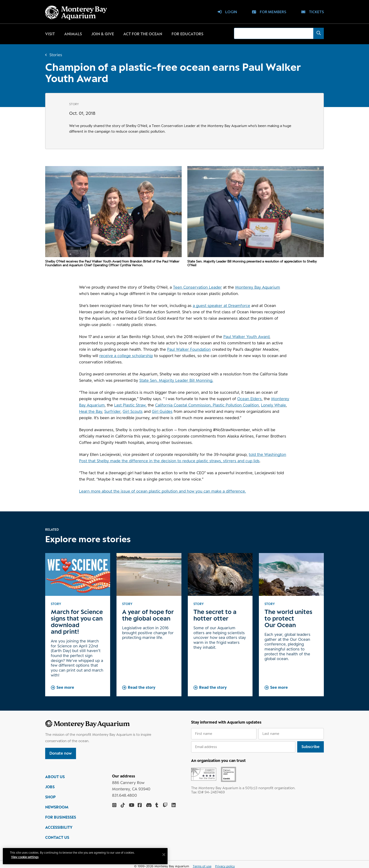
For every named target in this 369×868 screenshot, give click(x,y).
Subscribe (311, 747)
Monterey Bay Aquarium (258, 287)
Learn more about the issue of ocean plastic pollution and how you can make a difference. (162, 491)
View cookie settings (26, 857)
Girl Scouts (133, 411)
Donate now (61, 753)
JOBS (50, 787)
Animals (73, 34)
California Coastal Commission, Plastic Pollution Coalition (207, 405)
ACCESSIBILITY (59, 828)
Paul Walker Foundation (189, 349)
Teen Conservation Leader (197, 287)
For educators (187, 34)
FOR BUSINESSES (61, 818)
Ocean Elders (249, 399)
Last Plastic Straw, (130, 405)
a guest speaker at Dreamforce (221, 306)
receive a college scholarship (126, 356)
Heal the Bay (91, 411)
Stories (56, 55)
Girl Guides (162, 411)
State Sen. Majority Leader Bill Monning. (176, 380)
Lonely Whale (273, 405)
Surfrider (112, 411)
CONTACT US (57, 838)
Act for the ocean (143, 34)
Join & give (103, 34)
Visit (50, 34)
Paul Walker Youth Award (246, 337)
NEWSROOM (57, 808)
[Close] (165, 855)
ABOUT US (55, 777)
